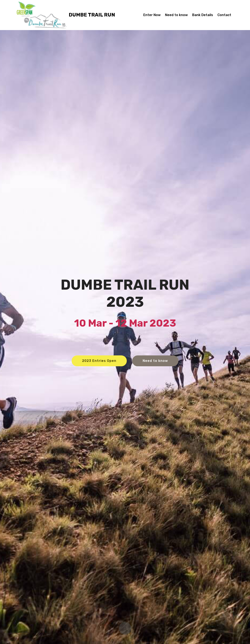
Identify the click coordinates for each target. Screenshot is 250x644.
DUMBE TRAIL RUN (92, 15)
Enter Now (152, 15)
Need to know (176, 15)
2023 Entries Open (99, 361)
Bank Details (203, 15)
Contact (224, 15)
